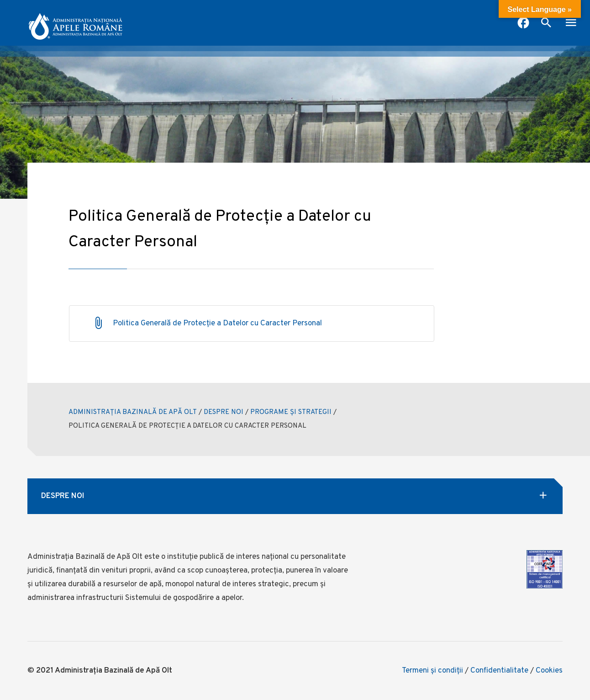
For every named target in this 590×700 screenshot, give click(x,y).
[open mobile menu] (571, 24)
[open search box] (546, 24)
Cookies (549, 671)
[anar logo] (75, 23)
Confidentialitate (499, 671)
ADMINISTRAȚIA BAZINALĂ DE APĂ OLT (133, 412)
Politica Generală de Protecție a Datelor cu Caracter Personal (217, 323)
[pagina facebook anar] (523, 24)
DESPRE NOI (224, 412)
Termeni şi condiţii (432, 671)
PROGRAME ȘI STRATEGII (291, 412)
